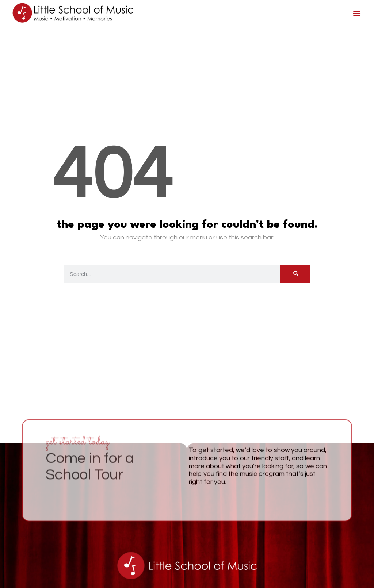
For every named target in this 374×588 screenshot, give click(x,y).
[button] (357, 13)
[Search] (295, 274)
